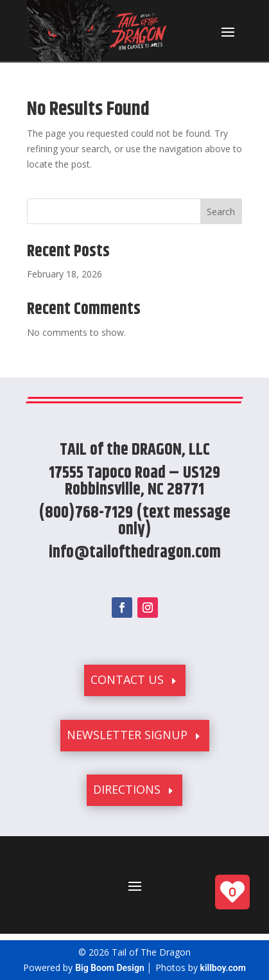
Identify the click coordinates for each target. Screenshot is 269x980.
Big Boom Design (110, 968)
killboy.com (223, 968)
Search (221, 212)
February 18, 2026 (65, 274)
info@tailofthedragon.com (135, 553)
